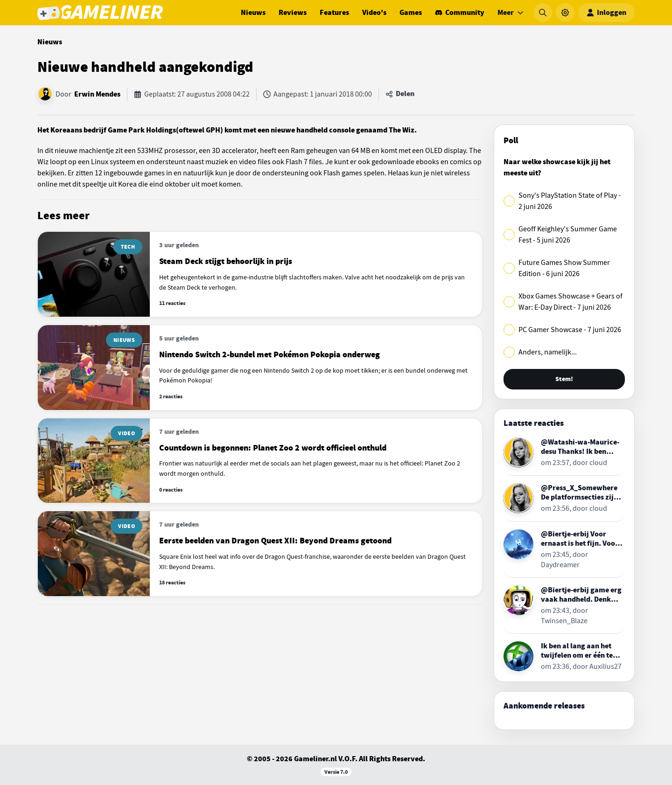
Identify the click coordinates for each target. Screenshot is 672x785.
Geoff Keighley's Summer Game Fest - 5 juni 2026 (568, 235)
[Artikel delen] (400, 94)
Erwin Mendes (97, 94)
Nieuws (253, 13)
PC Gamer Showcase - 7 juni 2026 (570, 330)
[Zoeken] (543, 13)
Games (411, 13)
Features (334, 13)
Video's (374, 13)
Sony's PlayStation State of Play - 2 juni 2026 (570, 201)
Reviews (293, 13)
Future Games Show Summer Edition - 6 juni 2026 (564, 268)
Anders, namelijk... (548, 352)
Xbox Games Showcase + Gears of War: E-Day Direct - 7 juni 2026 (570, 302)
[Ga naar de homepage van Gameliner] (100, 13)
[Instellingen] (565, 13)
